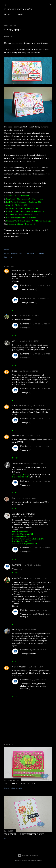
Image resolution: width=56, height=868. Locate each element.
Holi (36, 253)
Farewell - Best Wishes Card (24, 834)
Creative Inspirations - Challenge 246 (23, 218)
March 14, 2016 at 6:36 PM (28, 371)
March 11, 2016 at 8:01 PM (40, 299)
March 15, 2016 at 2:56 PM (27, 498)
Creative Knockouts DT (23, 534)
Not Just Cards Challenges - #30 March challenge (29, 221)
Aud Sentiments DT (21, 536)
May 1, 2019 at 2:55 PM (36, 667)
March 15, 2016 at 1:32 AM (32, 436)
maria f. (16, 316)
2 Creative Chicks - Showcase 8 (21, 224)
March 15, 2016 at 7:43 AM (40, 481)
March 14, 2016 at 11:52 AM (40, 324)
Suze (15, 371)
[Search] (50, 4)
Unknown (17, 436)
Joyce (15, 341)
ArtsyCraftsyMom (20, 578)
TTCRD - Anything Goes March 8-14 (22, 214)
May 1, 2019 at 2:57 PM (39, 680)
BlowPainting (15, 253)
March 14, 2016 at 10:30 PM (35, 406)
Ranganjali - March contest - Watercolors (25, 199)
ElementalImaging (35, 860)
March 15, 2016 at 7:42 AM (34, 463)
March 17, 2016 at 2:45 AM (40, 548)
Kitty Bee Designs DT (22, 541)
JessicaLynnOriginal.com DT (25, 544)
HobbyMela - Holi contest (17, 196)
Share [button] (6, 250)
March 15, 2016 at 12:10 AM (40, 419)
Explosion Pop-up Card (21, 783)
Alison (15, 270)
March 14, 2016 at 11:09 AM (30, 316)
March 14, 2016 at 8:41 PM (40, 354)
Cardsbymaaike (19, 667)
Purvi (15, 630)
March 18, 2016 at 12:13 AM (32, 565)
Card (23, 253)
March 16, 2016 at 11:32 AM (23, 516)
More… (21, 14)
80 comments (16, 788)
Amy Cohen (18, 406)
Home (7, 14)
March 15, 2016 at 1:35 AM (40, 446)
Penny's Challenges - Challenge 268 (22, 208)
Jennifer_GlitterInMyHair (24, 514)
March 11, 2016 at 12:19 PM (28, 270)
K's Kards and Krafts (18, 9)
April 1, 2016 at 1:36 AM (39, 610)
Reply (15, 310)
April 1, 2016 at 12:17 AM (38, 578)
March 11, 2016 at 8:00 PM (40, 285)
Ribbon (42, 253)
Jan (14, 498)
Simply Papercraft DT (22, 532)
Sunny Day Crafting (21, 474)
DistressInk (30, 253)
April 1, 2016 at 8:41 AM (39, 650)
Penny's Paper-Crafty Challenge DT (28, 539)
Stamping (8, 257)
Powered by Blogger (28, 855)
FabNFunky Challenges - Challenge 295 (23, 202)
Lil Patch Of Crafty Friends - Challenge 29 (25, 211)
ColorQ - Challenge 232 (17, 205)
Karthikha (25, 285)
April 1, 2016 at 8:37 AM (27, 630)
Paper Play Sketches (21, 477)
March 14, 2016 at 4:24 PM (29, 341)
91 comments (16, 839)
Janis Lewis (17, 463)
